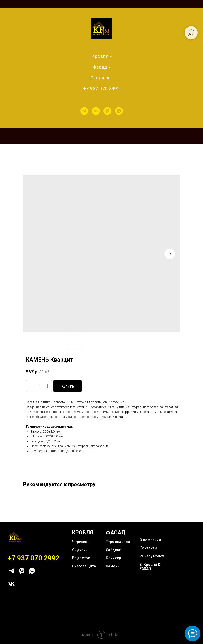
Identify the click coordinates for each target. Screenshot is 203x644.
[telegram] (84, 111)
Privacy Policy (152, 556)
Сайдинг (113, 550)
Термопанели (118, 542)
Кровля (100, 56)
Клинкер (113, 558)
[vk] (96, 111)
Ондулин (80, 550)
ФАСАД (116, 533)
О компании (150, 540)
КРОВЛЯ (83, 533)
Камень (113, 566)
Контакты (148, 548)
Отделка (100, 78)
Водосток (81, 558)
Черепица (81, 542)
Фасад (100, 67)
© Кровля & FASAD (150, 567)
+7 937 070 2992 (102, 88)
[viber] (107, 111)
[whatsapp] (119, 111)
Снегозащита (84, 566)
